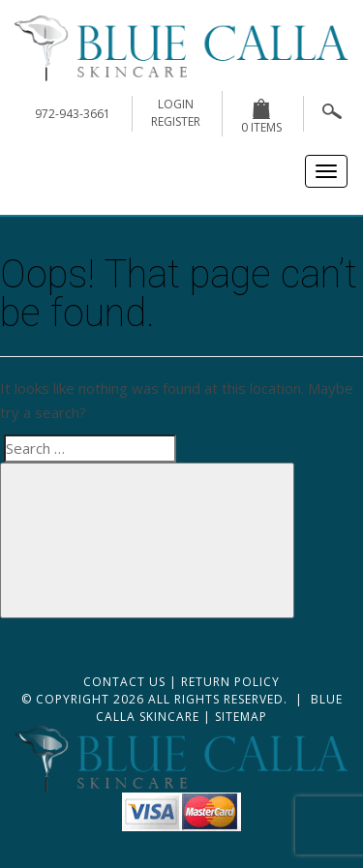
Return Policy (230, 682)
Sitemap (241, 717)
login (176, 104)
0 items (261, 117)
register (176, 121)
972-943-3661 (73, 114)
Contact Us (124, 682)
